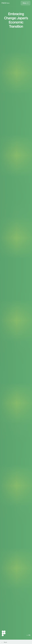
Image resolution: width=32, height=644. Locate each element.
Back (5, 642)
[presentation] (26, 3)
